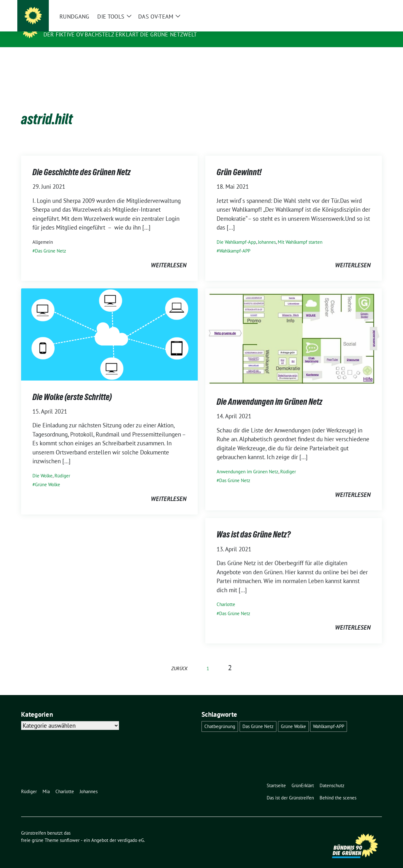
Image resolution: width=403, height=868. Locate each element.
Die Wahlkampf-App (236, 232)
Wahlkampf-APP (235, 241)
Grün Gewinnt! (239, 162)
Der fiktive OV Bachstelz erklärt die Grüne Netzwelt (120, 34)
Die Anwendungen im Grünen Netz (270, 392)
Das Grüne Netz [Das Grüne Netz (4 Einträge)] (258, 717)
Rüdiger (62, 466)
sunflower (70, 830)
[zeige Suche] (371, 6)
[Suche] (362, 6)
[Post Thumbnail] (109, 324)
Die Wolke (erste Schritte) (72, 387)
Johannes (267, 232)
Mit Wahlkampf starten (300, 232)
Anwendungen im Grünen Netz (247, 462)
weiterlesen (169, 255)
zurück (179, 659)
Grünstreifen (67, 25)
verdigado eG (131, 830)
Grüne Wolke (48, 475)
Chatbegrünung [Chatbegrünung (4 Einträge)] (220, 717)
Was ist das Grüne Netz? (254, 525)
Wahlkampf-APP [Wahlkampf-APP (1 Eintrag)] (329, 717)
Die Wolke (43, 466)
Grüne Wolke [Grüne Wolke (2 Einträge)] (293, 717)
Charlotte (226, 595)
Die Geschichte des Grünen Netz (82, 162)
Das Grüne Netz (51, 241)
